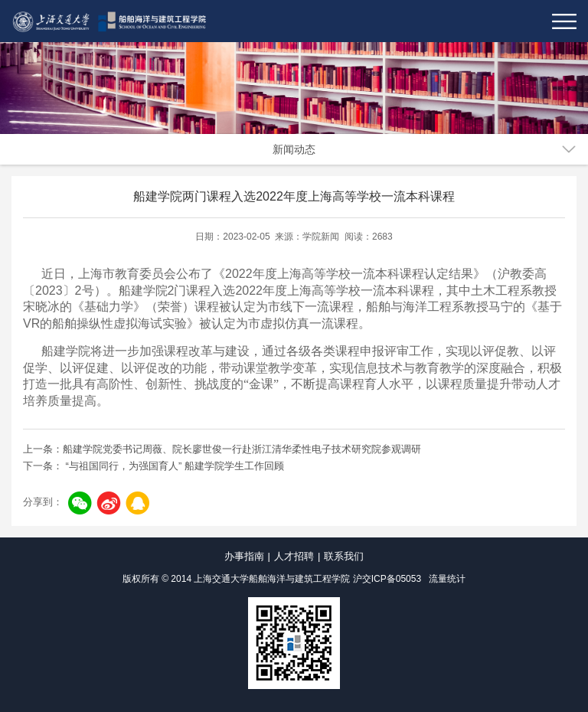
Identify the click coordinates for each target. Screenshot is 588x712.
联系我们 (344, 556)
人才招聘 (294, 556)
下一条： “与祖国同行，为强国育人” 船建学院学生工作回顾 (154, 466)
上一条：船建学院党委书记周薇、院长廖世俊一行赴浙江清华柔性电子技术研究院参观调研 (222, 449)
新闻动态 (294, 149)
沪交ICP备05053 (387, 579)
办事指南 (244, 556)
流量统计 (447, 579)
